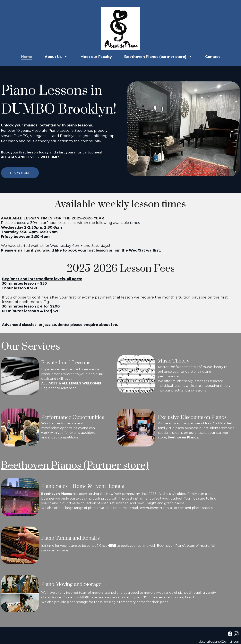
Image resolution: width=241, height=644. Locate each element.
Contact (213, 57)
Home (27, 57)
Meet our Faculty (96, 57)
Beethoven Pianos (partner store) (155, 57)
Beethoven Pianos (184, 437)
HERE (113, 546)
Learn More (20, 173)
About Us (53, 57)
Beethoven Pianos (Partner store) (79, 466)
